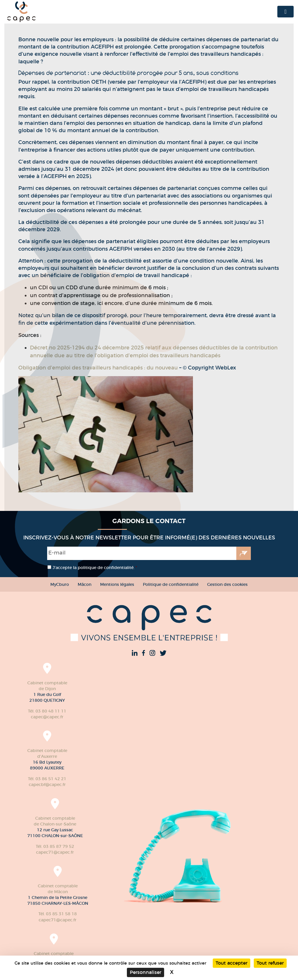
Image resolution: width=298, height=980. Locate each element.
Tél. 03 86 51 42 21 (47, 779)
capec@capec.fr (47, 717)
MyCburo (60, 584)
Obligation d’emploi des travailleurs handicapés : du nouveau (98, 368)
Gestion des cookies (227, 584)
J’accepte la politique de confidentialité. (95, 568)
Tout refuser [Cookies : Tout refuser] (270, 963)
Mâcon (85, 584)
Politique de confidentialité (171, 584)
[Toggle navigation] (285, 12)
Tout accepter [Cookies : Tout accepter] (232, 963)
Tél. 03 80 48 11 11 (47, 711)
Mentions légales (117, 584)
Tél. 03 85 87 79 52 (55, 846)
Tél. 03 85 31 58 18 (58, 914)
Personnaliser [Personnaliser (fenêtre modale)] (146, 972)
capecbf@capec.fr (47, 785)
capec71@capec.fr (55, 852)
